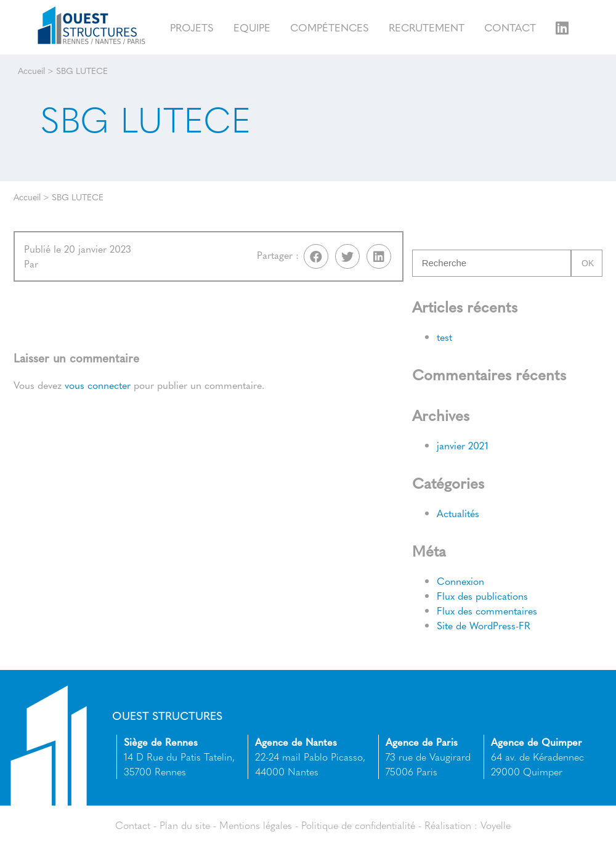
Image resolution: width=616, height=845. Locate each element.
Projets (192, 27)
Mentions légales (256, 825)
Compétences (330, 27)
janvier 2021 (463, 445)
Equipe (252, 27)
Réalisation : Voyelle (468, 825)
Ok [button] (588, 263)
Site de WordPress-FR (484, 625)
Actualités (458, 513)
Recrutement (427, 27)
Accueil (31, 70)
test (444, 337)
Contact (510, 27)
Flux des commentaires (487, 610)
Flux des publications (482, 596)
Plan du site (185, 825)
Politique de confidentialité (358, 825)
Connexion (460, 581)
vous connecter (98, 385)
